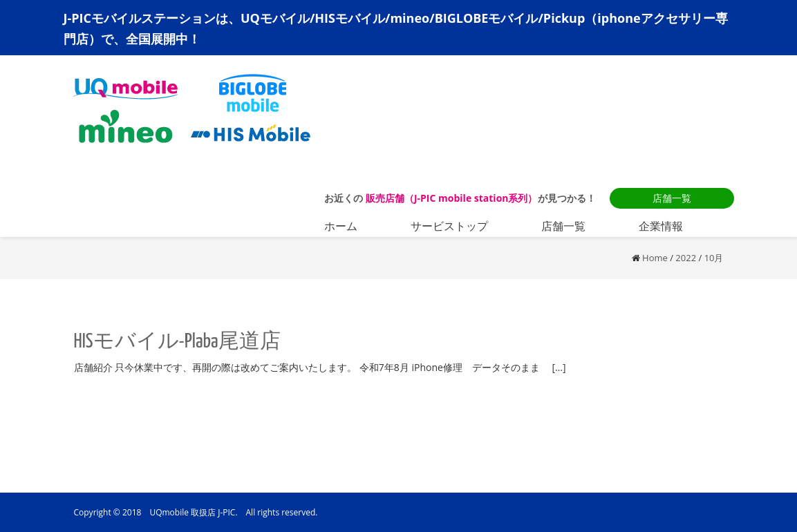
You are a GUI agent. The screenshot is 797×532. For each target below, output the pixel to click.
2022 (686, 258)
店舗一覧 (672, 198)
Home (655, 258)
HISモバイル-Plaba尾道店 (177, 342)
